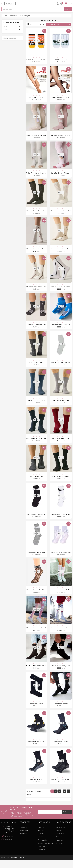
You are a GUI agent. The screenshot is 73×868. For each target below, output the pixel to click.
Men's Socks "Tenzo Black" (37, 519)
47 (65, 799)
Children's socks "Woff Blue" (61, 328)
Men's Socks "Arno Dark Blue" (36, 442)
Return (40, 845)
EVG (27, 865)
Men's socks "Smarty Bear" (61, 672)
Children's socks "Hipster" (61, 59)
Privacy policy (43, 848)
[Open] (2, 4)
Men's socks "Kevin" (36, 710)
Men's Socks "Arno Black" (61, 481)
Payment (41, 838)
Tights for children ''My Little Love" (39, 136)
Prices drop (24, 835)
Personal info (61, 835)
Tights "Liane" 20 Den (36, 98)
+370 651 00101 (10, 844)
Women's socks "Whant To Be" (37, 596)
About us (41, 835)
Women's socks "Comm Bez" (61, 213)
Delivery (41, 841)
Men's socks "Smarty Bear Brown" (38, 672)
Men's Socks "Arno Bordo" (61, 442)
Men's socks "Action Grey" (36, 749)
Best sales (23, 841)
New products (25, 838)
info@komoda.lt (10, 847)
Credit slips (60, 841)
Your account (64, 830)
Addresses (60, 845)
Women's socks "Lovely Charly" (61, 557)
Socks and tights (11, 23)
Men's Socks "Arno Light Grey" (61, 366)
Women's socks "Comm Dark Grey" (38, 213)
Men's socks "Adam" (61, 710)
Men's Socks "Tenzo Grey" (36, 557)
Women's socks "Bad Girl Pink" (61, 596)
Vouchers (59, 848)
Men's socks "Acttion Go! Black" (61, 787)
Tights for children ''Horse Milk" (37, 174)
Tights (6, 30)
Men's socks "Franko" (61, 749)
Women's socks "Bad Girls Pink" (37, 634)
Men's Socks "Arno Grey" (61, 404)
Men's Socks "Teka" (36, 481)
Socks (5, 26)
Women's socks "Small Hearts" (37, 251)
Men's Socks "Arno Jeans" (36, 404)
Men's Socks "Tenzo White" (61, 519)
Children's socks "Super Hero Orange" (39, 59)
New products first (59, 24)
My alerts (59, 851)
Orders (59, 838)
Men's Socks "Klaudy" (36, 366)
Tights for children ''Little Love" (62, 136)
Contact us (42, 857)
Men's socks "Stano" (36, 787)
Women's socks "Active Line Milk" (38, 289)
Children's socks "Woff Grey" (36, 328)
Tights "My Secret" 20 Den (61, 98)
